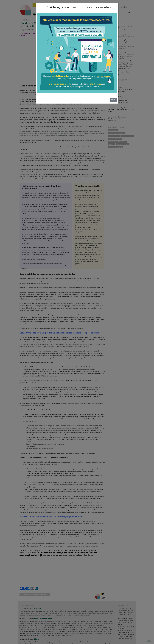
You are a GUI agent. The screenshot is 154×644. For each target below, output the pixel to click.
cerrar (113, 100)
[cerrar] (116, 6)
